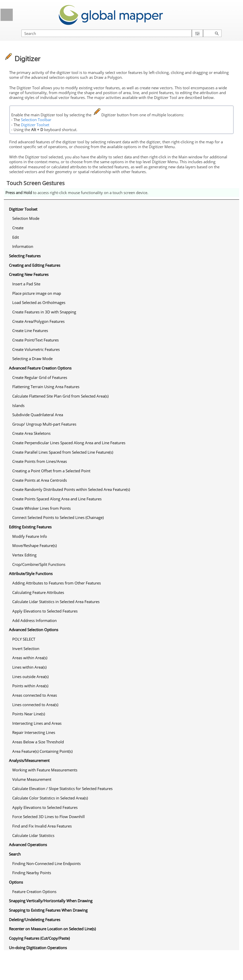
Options (16, 882)
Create (18, 228)
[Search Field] (121, 33)
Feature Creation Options (34, 892)
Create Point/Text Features (35, 340)
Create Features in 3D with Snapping (44, 312)
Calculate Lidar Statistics (33, 835)
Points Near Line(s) (29, 714)
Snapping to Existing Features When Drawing (48, 910)
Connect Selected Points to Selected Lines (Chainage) (58, 517)
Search (15, 854)
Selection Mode (26, 218)
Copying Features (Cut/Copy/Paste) (39, 938)
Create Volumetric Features (36, 349)
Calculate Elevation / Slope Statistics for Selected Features (62, 788)
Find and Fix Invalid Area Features (42, 826)
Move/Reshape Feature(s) (34, 545)
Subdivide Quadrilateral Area (38, 415)
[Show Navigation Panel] (7, 15)
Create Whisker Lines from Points (41, 508)
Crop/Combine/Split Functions (39, 564)
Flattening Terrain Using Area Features (46, 387)
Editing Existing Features (30, 527)
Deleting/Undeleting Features (35, 920)
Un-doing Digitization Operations (38, 948)
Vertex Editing (24, 555)
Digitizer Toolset (35, 125)
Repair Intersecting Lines (34, 732)
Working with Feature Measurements (45, 770)
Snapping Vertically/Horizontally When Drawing (51, 901)
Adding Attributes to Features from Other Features (57, 583)
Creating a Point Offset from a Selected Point (51, 471)
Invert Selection (26, 648)
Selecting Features (25, 256)
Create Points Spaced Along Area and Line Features (57, 499)
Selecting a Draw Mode (32, 359)
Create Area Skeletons (31, 433)
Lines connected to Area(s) (35, 705)
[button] (197, 33)
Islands (18, 405)
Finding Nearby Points (32, 873)
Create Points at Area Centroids (40, 480)
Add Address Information (34, 620)
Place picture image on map (37, 293)
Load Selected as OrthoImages (39, 302)
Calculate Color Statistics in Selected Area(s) (50, 798)
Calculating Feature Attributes (38, 592)
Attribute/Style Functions (31, 574)
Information (23, 246)
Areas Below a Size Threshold (38, 742)
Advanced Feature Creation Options (40, 368)
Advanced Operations (28, 845)
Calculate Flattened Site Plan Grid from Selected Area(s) (60, 396)
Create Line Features (30, 330)
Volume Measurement (32, 779)
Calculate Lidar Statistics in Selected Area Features (56, 602)
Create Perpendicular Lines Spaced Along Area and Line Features (69, 443)
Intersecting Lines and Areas (37, 723)
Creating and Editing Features (35, 265)
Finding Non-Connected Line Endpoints (46, 863)
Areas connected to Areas (35, 695)
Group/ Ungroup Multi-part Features (44, 424)
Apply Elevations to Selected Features (45, 611)
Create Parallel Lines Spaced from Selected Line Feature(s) (63, 452)
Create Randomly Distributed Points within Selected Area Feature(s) (71, 489)
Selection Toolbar (36, 120)
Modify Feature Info (30, 536)
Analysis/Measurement (29, 760)
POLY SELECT (24, 639)
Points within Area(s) (30, 686)
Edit (16, 237)
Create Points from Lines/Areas (40, 461)
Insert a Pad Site (26, 284)
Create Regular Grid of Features (40, 377)
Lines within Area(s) (29, 667)
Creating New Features (29, 274)
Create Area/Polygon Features (38, 321)
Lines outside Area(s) (30, 677)
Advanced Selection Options (34, 630)
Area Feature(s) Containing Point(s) (42, 751)
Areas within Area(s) (30, 658)
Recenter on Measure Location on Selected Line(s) (52, 929)
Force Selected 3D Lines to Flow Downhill (48, 817)
